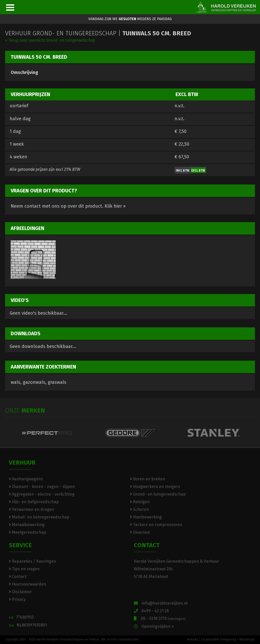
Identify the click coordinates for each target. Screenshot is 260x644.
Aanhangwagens (26, 479)
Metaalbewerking (27, 525)
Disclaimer (20, 592)
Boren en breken (148, 479)
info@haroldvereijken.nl (161, 603)
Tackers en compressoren (156, 525)
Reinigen (140, 502)
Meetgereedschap (28, 532)
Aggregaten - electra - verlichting (42, 494)
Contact (18, 577)
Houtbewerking (146, 517)
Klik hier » (115, 206)
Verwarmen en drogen (32, 509)
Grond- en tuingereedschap (158, 494)
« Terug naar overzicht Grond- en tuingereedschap (50, 40)
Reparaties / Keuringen (32, 561)
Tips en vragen (24, 569)
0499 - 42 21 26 (151, 611)
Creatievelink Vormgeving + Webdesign (228, 639)
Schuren (139, 509)
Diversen (140, 532)
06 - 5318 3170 (160, 618)
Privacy (17, 599)
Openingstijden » (154, 626)
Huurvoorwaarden (27, 584)
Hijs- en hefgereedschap (34, 502)
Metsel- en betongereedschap (39, 517)
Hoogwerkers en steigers (155, 487)
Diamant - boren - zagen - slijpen (42, 487)
